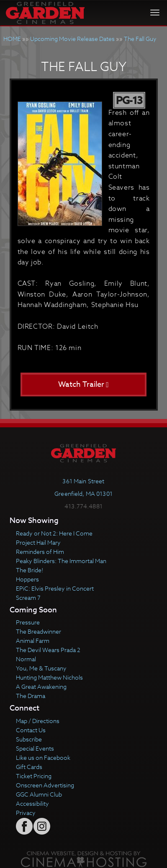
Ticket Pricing (34, 776)
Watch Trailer (83, 385)
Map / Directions (38, 721)
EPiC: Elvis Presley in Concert (55, 588)
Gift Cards (29, 767)
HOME (12, 39)
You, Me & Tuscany (41, 668)
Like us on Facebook (43, 758)
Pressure (28, 622)
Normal (26, 659)
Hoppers (27, 579)
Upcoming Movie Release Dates (72, 39)
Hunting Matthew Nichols (49, 677)
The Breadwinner (39, 631)
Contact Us (31, 730)
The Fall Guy (140, 39)
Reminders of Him (40, 552)
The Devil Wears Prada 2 (48, 650)
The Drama (31, 696)
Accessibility (32, 803)
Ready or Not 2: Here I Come (54, 533)
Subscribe (29, 739)
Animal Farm (33, 641)
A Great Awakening (41, 687)
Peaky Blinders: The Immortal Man (61, 561)
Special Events (35, 748)
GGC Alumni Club (39, 794)
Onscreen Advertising (45, 785)
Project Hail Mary (38, 542)
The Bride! (30, 570)
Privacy (26, 813)
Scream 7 (28, 598)
